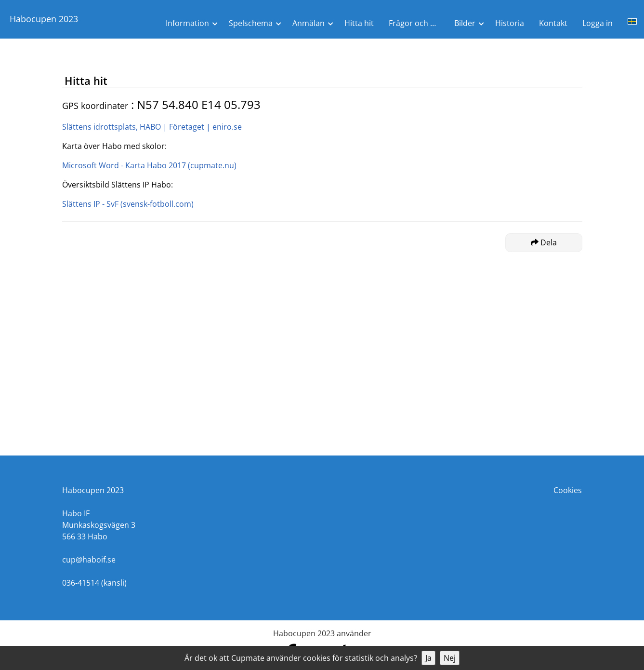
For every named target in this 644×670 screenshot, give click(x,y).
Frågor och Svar (417, 23)
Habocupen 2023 (44, 19)
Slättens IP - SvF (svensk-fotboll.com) (128, 204)
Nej (450, 658)
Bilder (465, 23)
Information (187, 23)
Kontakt (553, 23)
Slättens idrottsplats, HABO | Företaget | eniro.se (152, 127)
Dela (544, 242)
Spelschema (251, 23)
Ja (428, 658)
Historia (510, 23)
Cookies (568, 490)
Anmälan (309, 23)
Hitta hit (359, 23)
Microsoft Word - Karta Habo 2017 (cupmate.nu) (149, 165)
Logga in (598, 23)
